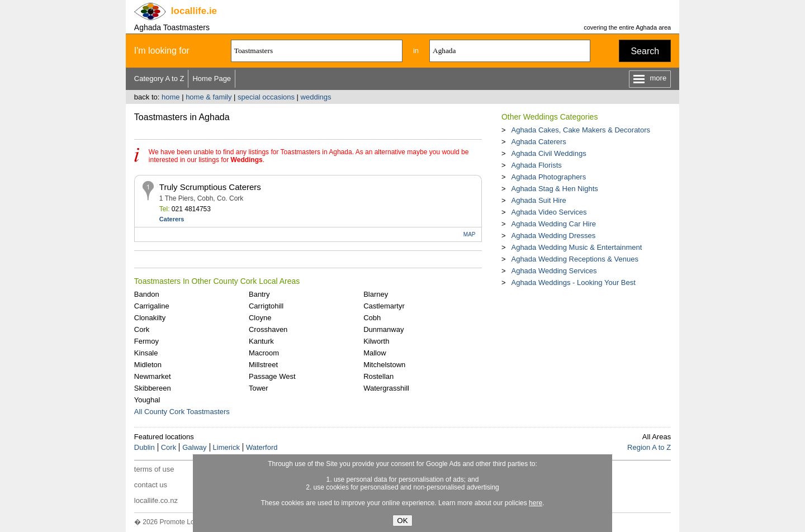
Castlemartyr (384, 306)
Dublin (145, 447)
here (536, 503)
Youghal (147, 400)
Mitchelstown (384, 365)
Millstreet (263, 365)
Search (645, 51)
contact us (151, 485)
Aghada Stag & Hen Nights (554, 189)
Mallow (375, 353)
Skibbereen (153, 388)
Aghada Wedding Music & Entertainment (576, 247)
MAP (470, 234)
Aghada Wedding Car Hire (553, 224)
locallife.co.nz (156, 500)
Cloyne (260, 318)
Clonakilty (150, 318)
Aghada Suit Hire (538, 200)
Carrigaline (152, 306)
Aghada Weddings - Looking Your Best (573, 282)
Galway (194, 447)
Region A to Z (649, 447)
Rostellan (378, 376)
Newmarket (153, 376)
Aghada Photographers (548, 177)
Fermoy (146, 341)
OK (402, 521)
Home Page (212, 79)
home (171, 97)
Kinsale (146, 353)
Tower (259, 388)
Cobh (372, 318)
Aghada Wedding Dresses (553, 236)
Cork (142, 329)
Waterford (262, 447)
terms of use (154, 469)
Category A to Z (159, 79)
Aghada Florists (536, 165)
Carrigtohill (266, 306)
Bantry (259, 294)
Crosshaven (268, 329)
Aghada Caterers (538, 142)
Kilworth (376, 341)
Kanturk (261, 341)
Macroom (264, 353)
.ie (194, 11)
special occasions (266, 97)
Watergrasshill (386, 388)
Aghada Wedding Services (554, 271)
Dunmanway (383, 329)
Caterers (172, 219)
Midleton (148, 365)
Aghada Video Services (549, 212)
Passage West (272, 376)
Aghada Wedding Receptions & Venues (574, 259)
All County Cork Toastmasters (182, 412)
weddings (316, 97)
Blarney (376, 294)
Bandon (147, 294)
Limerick (226, 447)
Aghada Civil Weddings (548, 153)
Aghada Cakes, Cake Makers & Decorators (581, 130)
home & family (209, 97)
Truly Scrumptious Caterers (210, 187)
